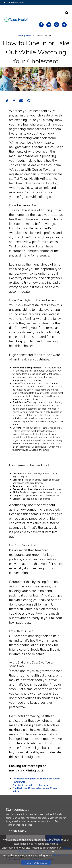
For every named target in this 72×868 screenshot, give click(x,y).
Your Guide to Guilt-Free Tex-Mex (30, 785)
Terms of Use (43, 852)
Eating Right (25, 36)
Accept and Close (36, 863)
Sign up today (16, 831)
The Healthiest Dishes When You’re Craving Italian (35, 790)
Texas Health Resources (14, 3)
